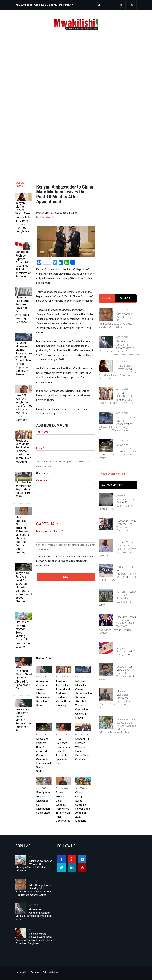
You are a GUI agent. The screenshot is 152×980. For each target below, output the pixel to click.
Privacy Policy (50, 973)
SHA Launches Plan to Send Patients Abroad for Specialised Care (24, 678)
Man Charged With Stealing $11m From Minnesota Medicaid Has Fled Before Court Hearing (23, 535)
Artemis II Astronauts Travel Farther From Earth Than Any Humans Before (117, 502)
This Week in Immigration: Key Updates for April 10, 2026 (24, 489)
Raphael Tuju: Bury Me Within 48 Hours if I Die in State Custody (83, 749)
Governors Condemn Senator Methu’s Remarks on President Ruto (23, 720)
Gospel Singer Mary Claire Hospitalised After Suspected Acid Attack (118, 673)
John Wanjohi (47, 217)
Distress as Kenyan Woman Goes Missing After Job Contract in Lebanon (23, 634)
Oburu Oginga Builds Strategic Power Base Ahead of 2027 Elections (83, 807)
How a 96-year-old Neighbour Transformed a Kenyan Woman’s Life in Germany (24, 407)
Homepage (42, 473)
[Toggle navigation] (139, 16)
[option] (45, 6)
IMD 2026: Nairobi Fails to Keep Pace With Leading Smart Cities (118, 598)
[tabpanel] (118, 380)
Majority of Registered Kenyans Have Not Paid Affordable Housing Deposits (22, 310)
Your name (42, 432)
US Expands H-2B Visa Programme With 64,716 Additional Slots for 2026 (118, 574)
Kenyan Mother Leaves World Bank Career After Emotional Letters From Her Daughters (23, 217)
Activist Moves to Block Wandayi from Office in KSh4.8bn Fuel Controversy (63, 807)
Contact (35, 973)
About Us (22, 973)
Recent (107, 298)
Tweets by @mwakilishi (112, 474)
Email (39, 448)
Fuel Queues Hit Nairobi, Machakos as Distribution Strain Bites (44, 803)
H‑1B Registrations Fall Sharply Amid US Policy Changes (126, 650)
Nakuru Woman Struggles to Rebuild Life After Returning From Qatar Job (117, 549)
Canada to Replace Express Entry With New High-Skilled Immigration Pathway (23, 264)
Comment (42, 480)
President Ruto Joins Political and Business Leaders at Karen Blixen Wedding (23, 451)
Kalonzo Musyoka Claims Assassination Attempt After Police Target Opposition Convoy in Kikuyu (24, 358)
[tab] (107, 298)
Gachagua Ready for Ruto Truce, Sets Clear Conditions (126, 526)
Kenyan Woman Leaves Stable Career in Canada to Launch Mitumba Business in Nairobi (117, 726)
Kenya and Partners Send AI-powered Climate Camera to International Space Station (24, 587)
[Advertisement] (76, 139)
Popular (124, 298)
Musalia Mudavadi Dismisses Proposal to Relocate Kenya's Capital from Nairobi (116, 699)
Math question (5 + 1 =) (49, 532)
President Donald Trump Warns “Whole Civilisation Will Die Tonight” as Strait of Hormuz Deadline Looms (118, 625)
